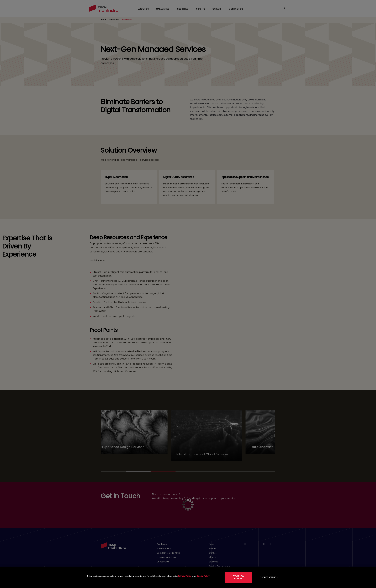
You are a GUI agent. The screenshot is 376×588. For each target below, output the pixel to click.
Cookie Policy (203, 576)
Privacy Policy (185, 576)
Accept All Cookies (238, 577)
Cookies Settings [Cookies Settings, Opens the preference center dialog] (269, 577)
